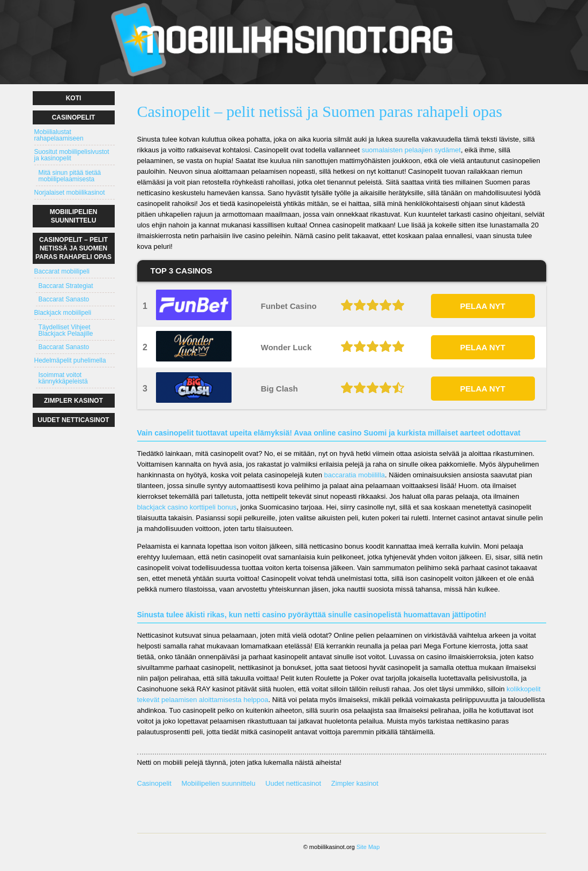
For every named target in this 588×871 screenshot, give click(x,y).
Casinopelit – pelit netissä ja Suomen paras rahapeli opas (73, 248)
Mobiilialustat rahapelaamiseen (59, 135)
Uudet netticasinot (293, 783)
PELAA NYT (482, 306)
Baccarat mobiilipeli (62, 271)
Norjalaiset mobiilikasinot (70, 193)
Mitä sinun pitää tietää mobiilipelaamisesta (70, 176)
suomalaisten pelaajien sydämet (411, 150)
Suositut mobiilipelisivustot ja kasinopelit (72, 155)
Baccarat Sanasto (64, 299)
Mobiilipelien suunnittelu (218, 783)
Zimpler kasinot (355, 783)
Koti (74, 98)
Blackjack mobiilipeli (63, 313)
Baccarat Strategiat (66, 286)
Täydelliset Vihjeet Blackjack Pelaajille (66, 330)
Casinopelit (154, 783)
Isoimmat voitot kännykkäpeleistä (63, 378)
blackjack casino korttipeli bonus (187, 507)
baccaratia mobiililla (355, 475)
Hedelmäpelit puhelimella (70, 360)
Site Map (368, 847)
